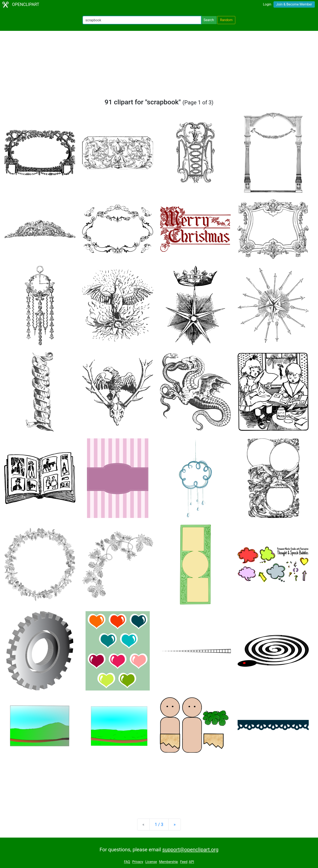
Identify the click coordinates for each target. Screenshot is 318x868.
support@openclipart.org (190, 850)
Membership (168, 862)
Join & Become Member (294, 4)
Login (267, 4)
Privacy (138, 862)
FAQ (127, 862)
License (151, 862)
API (191, 862)
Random (226, 20)
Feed (184, 862)
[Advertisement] (159, 66)
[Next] (175, 824)
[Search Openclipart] (142, 20)
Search (209, 20)
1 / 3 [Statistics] (159, 824)
